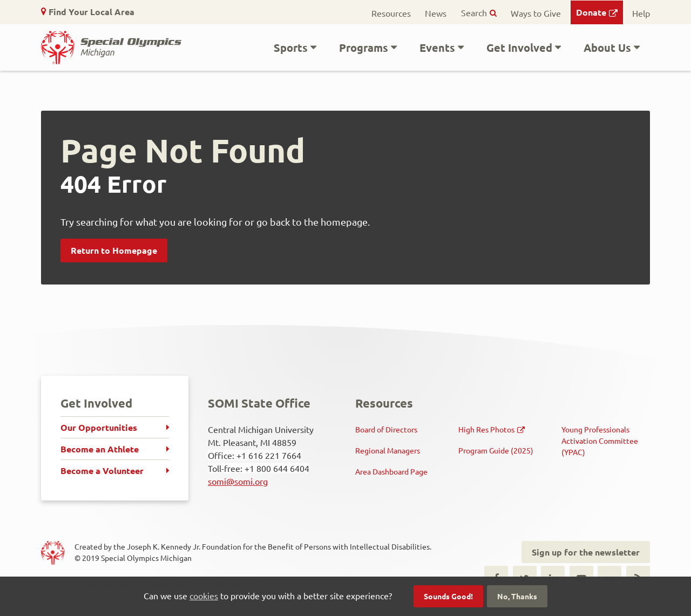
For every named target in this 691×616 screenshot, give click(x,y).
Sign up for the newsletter (586, 552)
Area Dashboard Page (391, 471)
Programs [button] (364, 48)
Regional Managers (388, 450)
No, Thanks (517, 596)
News (436, 13)
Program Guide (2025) (496, 450)
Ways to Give (536, 13)
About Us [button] (607, 48)
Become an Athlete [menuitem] (100, 449)
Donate (591, 12)
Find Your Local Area (92, 12)
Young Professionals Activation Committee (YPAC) (600, 441)
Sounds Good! (448, 596)
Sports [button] (291, 48)
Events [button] (437, 48)
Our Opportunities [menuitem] (99, 427)
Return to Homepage (114, 250)
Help (641, 13)
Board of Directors (386, 429)
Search (474, 12)
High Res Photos (486, 429)
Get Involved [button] (519, 48)
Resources (391, 13)
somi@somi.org (238, 481)
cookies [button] (204, 595)
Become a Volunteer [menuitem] (102, 471)
